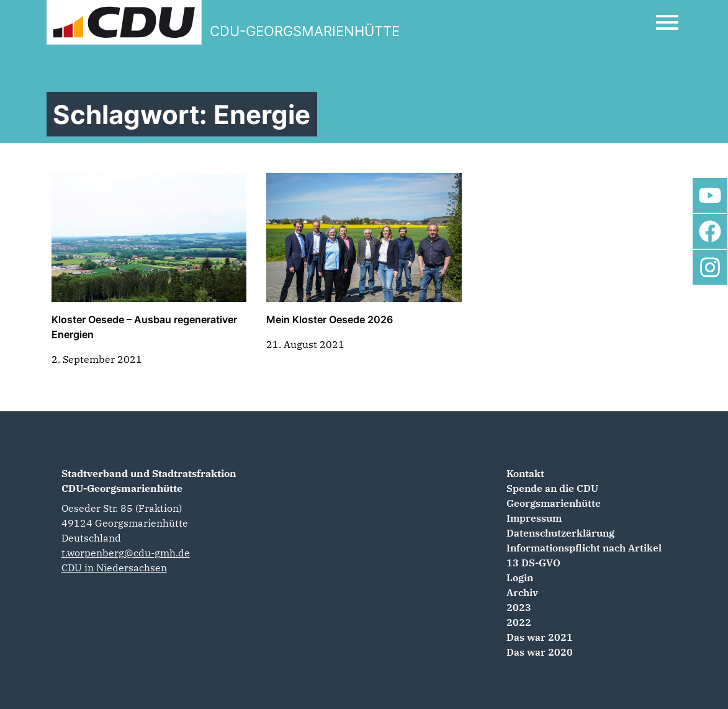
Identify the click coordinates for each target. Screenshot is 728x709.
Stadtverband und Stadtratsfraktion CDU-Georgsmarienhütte (149, 481)
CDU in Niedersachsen (114, 568)
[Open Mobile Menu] (667, 22)
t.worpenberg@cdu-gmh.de (126, 553)
